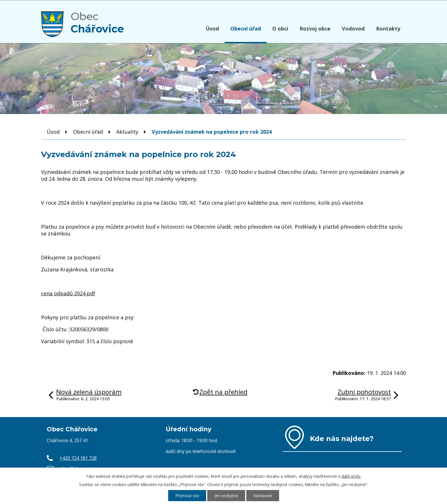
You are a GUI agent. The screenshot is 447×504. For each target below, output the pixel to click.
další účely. (351, 476)
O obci (280, 29)
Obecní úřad (246, 29)
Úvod (212, 29)
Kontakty (388, 29)
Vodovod (353, 29)
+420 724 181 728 (78, 458)
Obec (97, 23)
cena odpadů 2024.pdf (68, 293)
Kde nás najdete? (342, 438)
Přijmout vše (187, 496)
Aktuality (127, 132)
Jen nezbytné (226, 496)
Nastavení (263, 496)
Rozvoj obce (315, 29)
